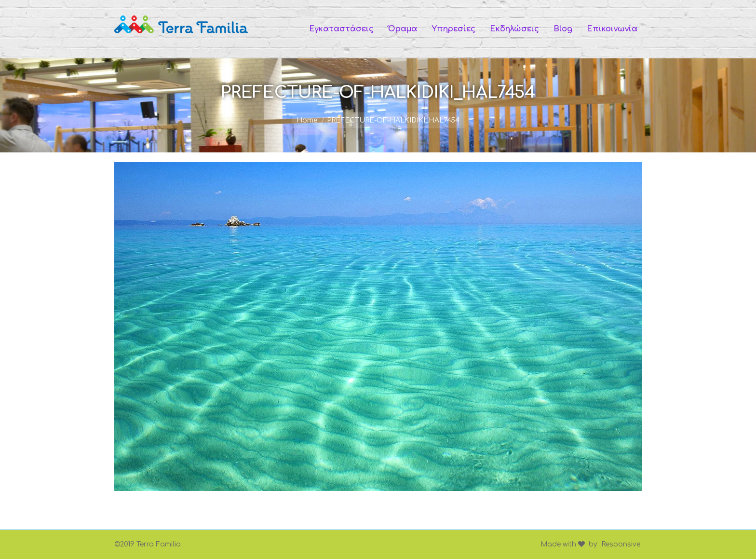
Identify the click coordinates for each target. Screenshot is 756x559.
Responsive (621, 544)
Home (307, 120)
